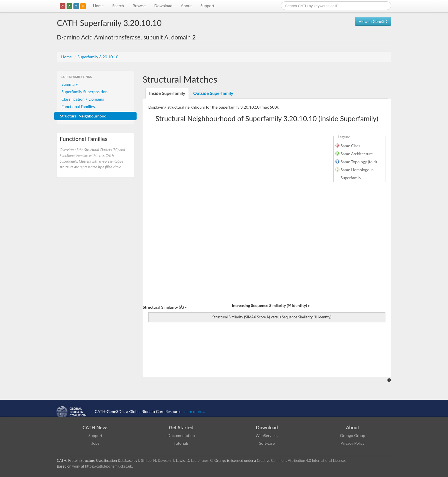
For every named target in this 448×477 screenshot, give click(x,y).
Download (163, 6)
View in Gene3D (373, 21)
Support (207, 6)
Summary (70, 84)
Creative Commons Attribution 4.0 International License (301, 461)
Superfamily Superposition (84, 92)
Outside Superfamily (213, 93)
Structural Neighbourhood (83, 116)
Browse (139, 6)
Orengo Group (353, 435)
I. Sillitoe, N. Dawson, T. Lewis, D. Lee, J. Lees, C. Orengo (182, 461)
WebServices (267, 435)
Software (267, 443)
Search (118, 6)
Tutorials (181, 443)
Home (98, 6)
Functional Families (78, 106)
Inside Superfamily (167, 93)
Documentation (181, 435)
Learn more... (194, 411)
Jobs (95, 443)
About (186, 6)
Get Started (181, 427)
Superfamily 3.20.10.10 (98, 57)
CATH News (96, 427)
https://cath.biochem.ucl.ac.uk (109, 466)
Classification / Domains (83, 99)
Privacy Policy (353, 443)
